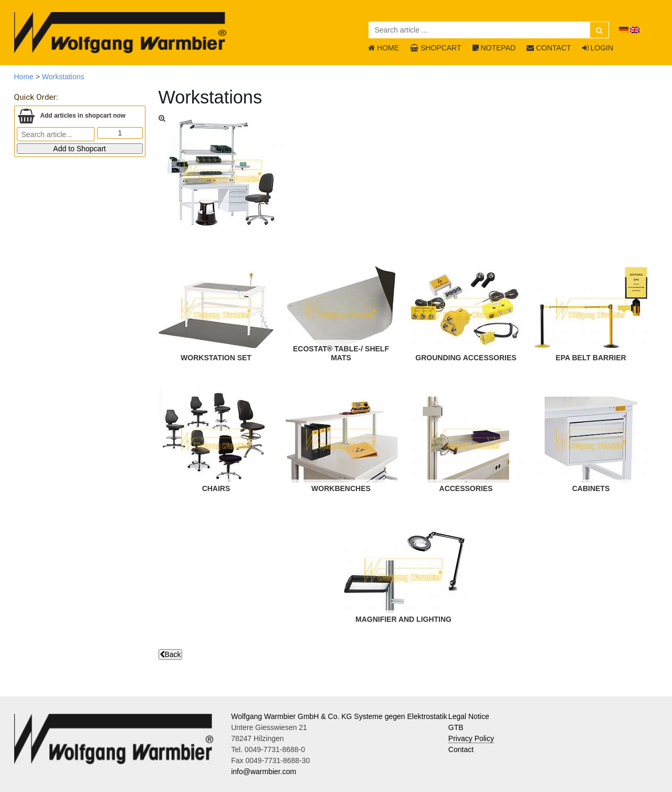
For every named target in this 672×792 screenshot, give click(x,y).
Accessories (466, 488)
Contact (461, 749)
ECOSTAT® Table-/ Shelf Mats (340, 353)
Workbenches (341, 488)
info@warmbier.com (264, 772)
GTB (456, 727)
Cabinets (591, 488)
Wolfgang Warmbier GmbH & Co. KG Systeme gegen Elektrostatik (339, 716)
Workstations (63, 77)
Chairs (216, 488)
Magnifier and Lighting (403, 619)
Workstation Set (216, 358)
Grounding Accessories (466, 358)
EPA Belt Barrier (591, 358)
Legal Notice (469, 716)
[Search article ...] (489, 30)
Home (24, 77)
